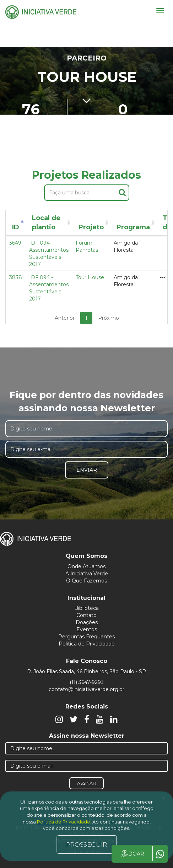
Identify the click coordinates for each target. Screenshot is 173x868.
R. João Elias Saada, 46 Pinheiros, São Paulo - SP (86, 671)
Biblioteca (86, 608)
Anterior (65, 318)
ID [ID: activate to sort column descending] (16, 227)
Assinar (86, 783)
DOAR (132, 854)
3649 (15, 243)
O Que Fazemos (86, 581)
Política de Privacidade (87, 644)
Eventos (87, 629)
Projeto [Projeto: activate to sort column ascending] (91, 227)
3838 (16, 277)
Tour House (90, 277)
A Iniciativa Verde (87, 574)
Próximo (109, 318)
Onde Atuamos (86, 566)
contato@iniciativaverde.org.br (86, 689)
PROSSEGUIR (86, 845)
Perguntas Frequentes (86, 637)
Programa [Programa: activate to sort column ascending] (133, 227)
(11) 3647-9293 (87, 682)
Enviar (87, 470)
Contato (86, 615)
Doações (87, 622)
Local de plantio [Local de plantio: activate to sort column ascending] (46, 223)
